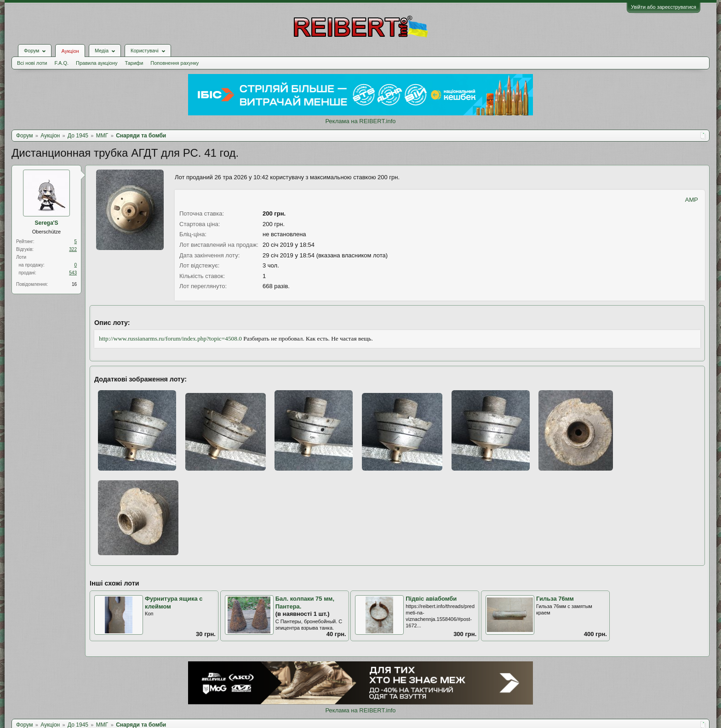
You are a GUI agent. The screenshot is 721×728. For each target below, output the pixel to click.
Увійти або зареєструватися (664, 7)
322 (73, 249)
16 (74, 284)
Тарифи (134, 63)
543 (73, 273)
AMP (692, 200)
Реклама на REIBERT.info (360, 121)
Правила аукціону (97, 63)
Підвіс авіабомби (431, 599)
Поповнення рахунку (175, 63)
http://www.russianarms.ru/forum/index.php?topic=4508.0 (170, 338)
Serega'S (47, 223)
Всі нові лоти (32, 63)
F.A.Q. (61, 63)
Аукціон (70, 51)
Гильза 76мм (555, 599)
